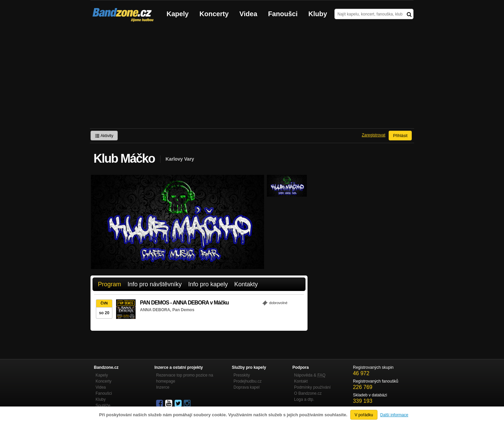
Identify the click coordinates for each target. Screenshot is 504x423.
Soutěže (103, 405)
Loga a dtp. (304, 399)
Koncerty (214, 14)
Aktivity (104, 136)
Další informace (394, 415)
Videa (248, 14)
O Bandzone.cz (308, 393)
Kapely (178, 14)
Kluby (318, 14)
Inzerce (163, 387)
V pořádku (364, 415)
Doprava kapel (246, 387)
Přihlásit (400, 136)
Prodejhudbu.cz (247, 381)
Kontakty (246, 284)
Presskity (242, 375)
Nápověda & (310, 375)
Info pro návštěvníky (155, 284)
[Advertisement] (252, 78)
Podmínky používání (312, 387)
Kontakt (301, 381)
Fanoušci (283, 14)
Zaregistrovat (373, 135)
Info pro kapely (208, 284)
